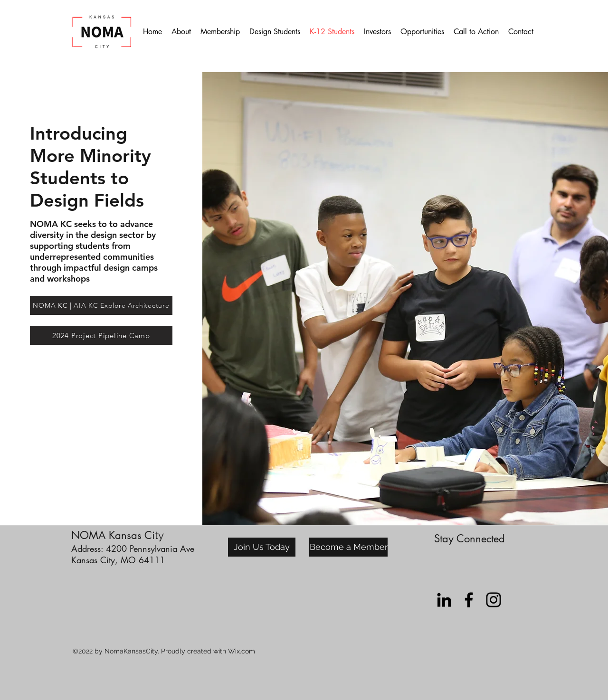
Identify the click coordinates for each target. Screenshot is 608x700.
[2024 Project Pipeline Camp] (101, 335)
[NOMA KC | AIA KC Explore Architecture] (101, 305)
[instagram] (494, 600)
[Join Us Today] (262, 547)
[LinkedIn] (444, 600)
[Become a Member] (348, 547)
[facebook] (469, 600)
